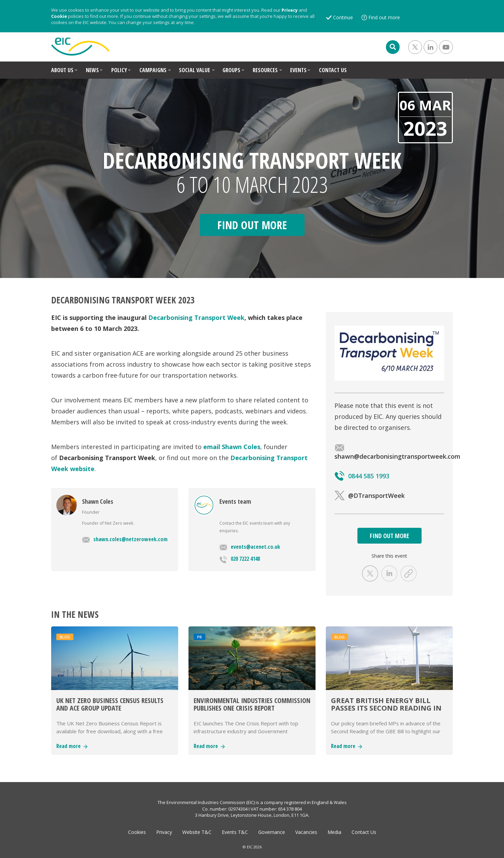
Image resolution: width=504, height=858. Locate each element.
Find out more (384, 17)
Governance (272, 832)
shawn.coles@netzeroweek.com (125, 539)
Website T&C (197, 832)
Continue (343, 17)
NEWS (92, 70)
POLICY (119, 70)
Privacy (290, 10)
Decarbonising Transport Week (196, 317)
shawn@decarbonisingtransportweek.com (397, 452)
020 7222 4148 (240, 559)
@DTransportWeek (370, 495)
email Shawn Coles (232, 447)
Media (334, 832)
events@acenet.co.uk (250, 547)
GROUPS (231, 70)
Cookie (59, 16)
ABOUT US (62, 70)
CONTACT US (333, 70)
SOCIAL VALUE (194, 70)
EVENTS (298, 70)
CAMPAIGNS (153, 70)
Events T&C (235, 832)
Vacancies (306, 832)
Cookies (137, 832)
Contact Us (364, 832)
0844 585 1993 (362, 476)
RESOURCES (265, 70)
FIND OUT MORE (390, 536)
